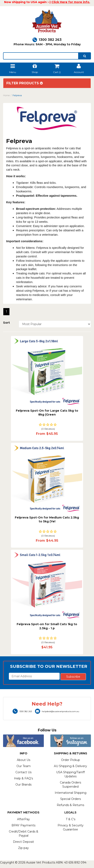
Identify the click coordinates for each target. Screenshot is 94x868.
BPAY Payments (23, 825)
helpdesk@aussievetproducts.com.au (57, 711)
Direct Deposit (23, 842)
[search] (85, 56)
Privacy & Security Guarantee (71, 827)
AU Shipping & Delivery (70, 766)
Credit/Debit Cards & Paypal (24, 834)
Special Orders (71, 799)
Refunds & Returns (70, 805)
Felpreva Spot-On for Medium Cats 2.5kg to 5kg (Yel (47, 520)
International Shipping (71, 793)
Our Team (24, 766)
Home (6, 95)
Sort (6, 323)
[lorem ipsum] (41, 56)
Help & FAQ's (23, 778)
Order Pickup (71, 760)
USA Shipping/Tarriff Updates (70, 774)
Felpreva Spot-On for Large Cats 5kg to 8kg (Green (47, 413)
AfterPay (23, 819)
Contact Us (23, 772)
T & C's (71, 819)
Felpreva (17, 95)
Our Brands (23, 785)
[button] (47, 427)
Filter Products (25, 83)
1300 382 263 (47, 40)
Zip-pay (23, 848)
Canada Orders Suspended (70, 785)
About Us (24, 760)
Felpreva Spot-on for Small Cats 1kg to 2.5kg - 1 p (47, 626)
